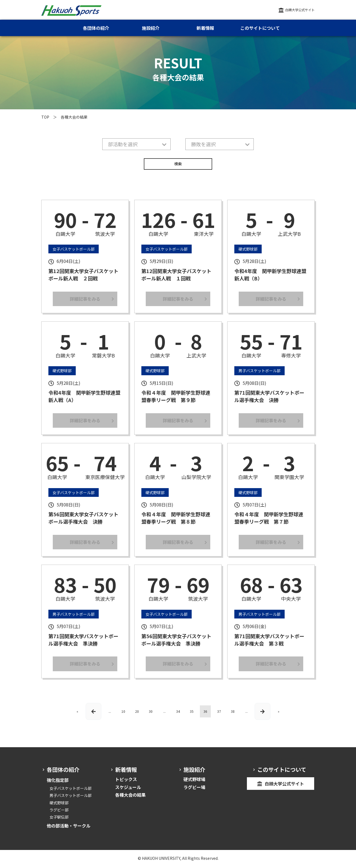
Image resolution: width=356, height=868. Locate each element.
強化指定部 (58, 782)
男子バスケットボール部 (71, 798)
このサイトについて (260, 28)
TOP (45, 117)
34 (178, 714)
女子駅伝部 (59, 819)
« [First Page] (77, 714)
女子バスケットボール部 (71, 791)
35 (192, 714)
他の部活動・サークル (69, 828)
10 (123, 714)
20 (137, 714)
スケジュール (128, 789)
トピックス (126, 782)
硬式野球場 (194, 782)
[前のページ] (94, 714)
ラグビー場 (194, 789)
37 (219, 714)
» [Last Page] (279, 714)
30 (151, 714)
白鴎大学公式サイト (300, 10)
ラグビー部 (59, 812)
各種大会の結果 (130, 797)
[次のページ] (262, 714)
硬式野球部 (59, 805)
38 (233, 714)
